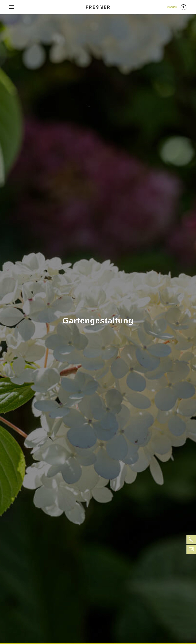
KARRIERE (172, 7)
